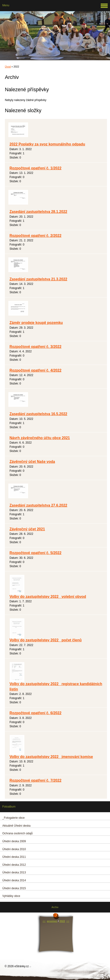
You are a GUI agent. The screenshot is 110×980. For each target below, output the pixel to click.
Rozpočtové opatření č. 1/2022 (36, 168)
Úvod (8, 67)
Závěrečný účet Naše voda (32, 462)
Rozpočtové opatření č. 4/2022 (36, 370)
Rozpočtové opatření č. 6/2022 (36, 713)
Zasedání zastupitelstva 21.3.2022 (38, 279)
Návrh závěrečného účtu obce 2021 (40, 438)
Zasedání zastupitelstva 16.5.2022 (38, 414)
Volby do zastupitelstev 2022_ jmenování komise (51, 757)
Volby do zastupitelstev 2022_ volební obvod (48, 597)
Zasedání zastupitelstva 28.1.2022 (38, 212)
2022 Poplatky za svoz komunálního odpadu (47, 144)
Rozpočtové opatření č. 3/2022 (36, 347)
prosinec (52, 921)
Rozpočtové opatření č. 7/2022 (36, 780)
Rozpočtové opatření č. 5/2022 (36, 553)
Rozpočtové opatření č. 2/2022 (36, 236)
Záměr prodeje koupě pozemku (36, 323)
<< (44, 921)
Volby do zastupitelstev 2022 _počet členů (46, 640)
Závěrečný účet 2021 (27, 529)
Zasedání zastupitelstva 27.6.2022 (38, 505)
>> (68, 921)
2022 (62, 921)
